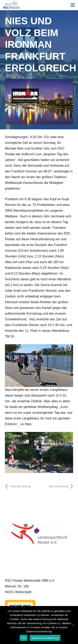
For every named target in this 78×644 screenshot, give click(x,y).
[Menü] (73, 5)
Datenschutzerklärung (45, 638)
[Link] (12, 5)
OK (24, 638)
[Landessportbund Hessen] (39, 534)
